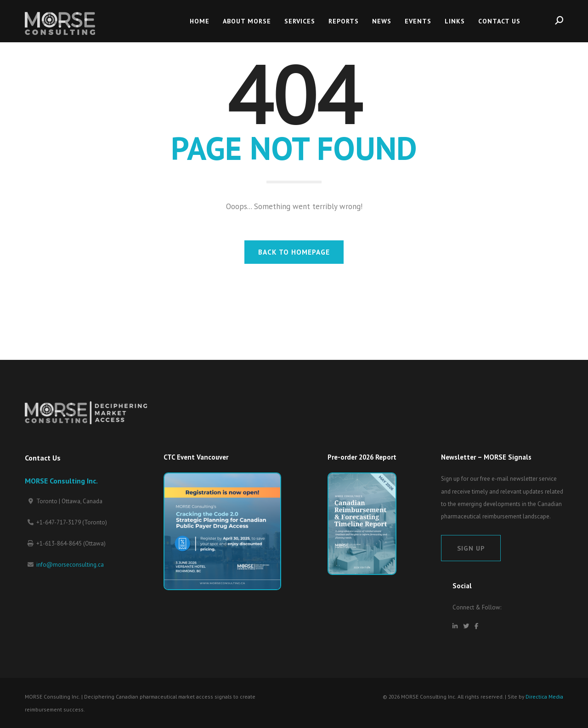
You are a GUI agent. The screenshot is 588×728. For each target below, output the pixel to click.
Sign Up (471, 548)
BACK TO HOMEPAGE (294, 252)
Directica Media (544, 697)
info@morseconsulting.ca (70, 565)
